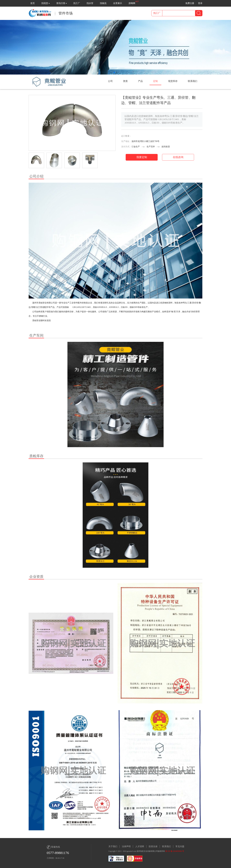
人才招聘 (140, 846)
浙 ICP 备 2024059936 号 (175, 851)
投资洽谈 (153, 846)
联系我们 (166, 846)
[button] (114, 72)
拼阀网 (132, 3)
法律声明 (126, 846)
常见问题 (180, 846)
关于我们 (113, 846)
